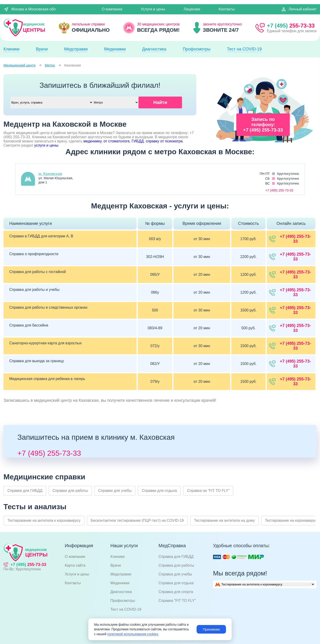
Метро (50, 65)
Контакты (227, 9)
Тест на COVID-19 (244, 49)
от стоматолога (116, 141)
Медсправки (76, 49)
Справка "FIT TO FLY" (177, 601)
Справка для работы (176, 565)
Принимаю (211, 629)
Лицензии (192, 9)
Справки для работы (70, 491)
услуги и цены (46, 145)
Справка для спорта (176, 592)
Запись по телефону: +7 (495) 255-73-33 (263, 125)
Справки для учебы (115, 491)
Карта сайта (75, 565)
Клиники (11, 49)
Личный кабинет (299, 9)
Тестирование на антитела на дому (224, 520)
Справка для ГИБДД (176, 557)
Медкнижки (115, 49)
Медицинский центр (19, 65)
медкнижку (92, 141)
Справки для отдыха (159, 491)
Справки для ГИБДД (25, 491)
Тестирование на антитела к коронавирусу (44, 520)
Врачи (42, 49)
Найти (160, 102)
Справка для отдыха (176, 583)
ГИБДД (138, 141)
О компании (112, 9)
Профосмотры (197, 49)
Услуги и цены (153, 9)
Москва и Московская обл (30, 9)
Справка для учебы (175, 574)
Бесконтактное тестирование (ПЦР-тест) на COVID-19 (137, 520)
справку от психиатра (164, 141)
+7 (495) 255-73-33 (49, 453)
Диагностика (154, 49)
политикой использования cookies (133, 634)
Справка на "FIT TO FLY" (208, 491)
